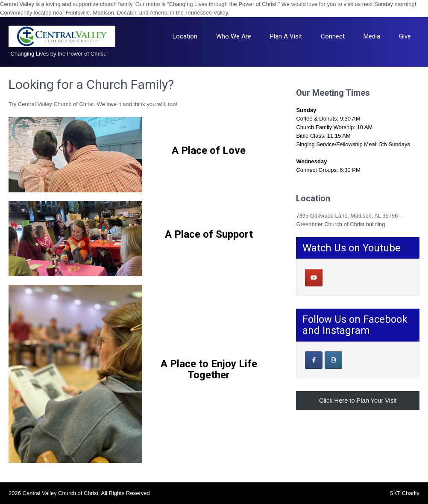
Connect (333, 36)
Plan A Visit (286, 36)
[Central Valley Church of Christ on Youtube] (314, 278)
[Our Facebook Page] (314, 360)
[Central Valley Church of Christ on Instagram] (333, 360)
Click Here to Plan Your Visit (358, 401)
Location (185, 36)
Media (372, 36)
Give (405, 36)
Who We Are (234, 36)
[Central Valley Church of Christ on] (333, 277)
